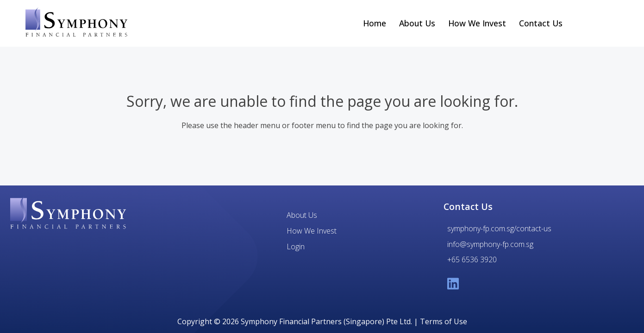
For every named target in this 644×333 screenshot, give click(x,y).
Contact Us (541, 23)
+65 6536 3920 (472, 259)
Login (296, 247)
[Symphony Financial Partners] (68, 214)
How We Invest (477, 23)
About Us (417, 23)
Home (375, 23)
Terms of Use (444, 321)
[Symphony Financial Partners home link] (76, 23)
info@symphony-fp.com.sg (490, 244)
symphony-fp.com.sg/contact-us (499, 228)
